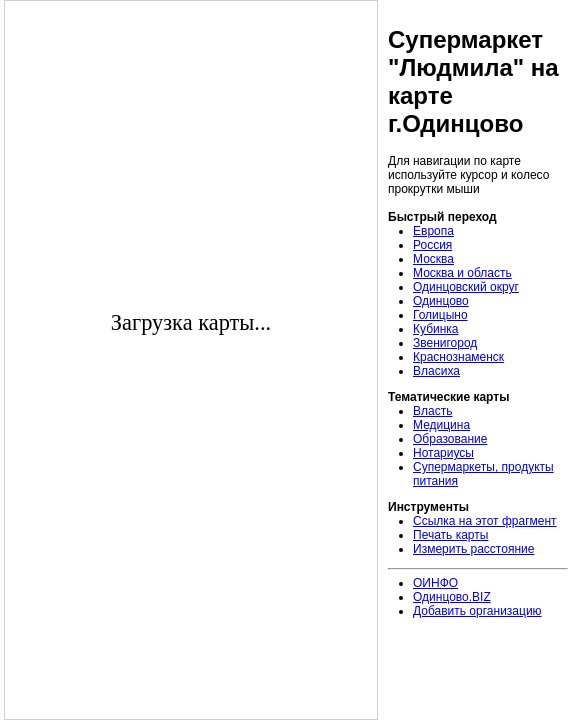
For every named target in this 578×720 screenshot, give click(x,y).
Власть (432, 411)
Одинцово (441, 301)
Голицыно (440, 315)
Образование (450, 439)
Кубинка (436, 329)
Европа (433, 231)
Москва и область (462, 273)
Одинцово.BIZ (452, 597)
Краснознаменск (458, 357)
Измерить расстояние (473, 549)
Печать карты (450, 535)
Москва (433, 259)
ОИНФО (435, 583)
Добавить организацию (477, 611)
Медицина (441, 425)
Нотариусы (443, 453)
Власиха (436, 371)
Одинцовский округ (466, 287)
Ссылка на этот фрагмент (485, 521)
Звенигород (445, 343)
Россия (432, 245)
